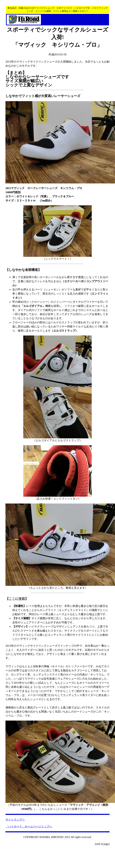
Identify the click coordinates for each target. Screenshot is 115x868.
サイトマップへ (15, 820)
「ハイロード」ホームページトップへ (29, 826)
